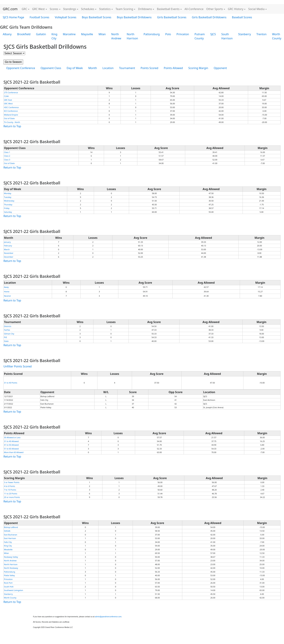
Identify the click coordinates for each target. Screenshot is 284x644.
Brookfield (24, 34)
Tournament (127, 68)
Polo (168, 34)
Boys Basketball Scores (97, 17)
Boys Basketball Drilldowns (134, 17)
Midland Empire (11, 115)
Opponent (220, 68)
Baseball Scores (242, 17)
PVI (5, 337)
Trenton (261, 34)
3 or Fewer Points (12, 482)
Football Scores (39, 17)
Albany (7, 34)
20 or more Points (12, 497)
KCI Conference (11, 111)
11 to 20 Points (11, 494)
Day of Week (75, 68)
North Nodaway (11, 568)
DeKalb (7, 531)
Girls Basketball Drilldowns (209, 17)
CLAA (6, 96)
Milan (102, 34)
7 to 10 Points (10, 490)
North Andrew (116, 36)
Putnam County (200, 36)
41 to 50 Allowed (11, 445)
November (9, 253)
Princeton (183, 34)
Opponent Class (51, 68)
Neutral (7, 296)
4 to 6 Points (10, 486)
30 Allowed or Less (12, 437)
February (8, 246)
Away (6, 287)
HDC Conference (11, 107)
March (7, 249)
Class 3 (7, 160)
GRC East (8, 100)
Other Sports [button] (215, 9)
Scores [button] (54, 9)
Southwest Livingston (14, 590)
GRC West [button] (38, 9)
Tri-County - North (12, 122)
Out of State (9, 118)
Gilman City (9, 334)
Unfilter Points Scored (18, 366)
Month (93, 68)
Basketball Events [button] (168, 9)
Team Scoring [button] (124, 9)
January (7, 242)
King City (54, 36)
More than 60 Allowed (14, 452)
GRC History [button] (236, 9)
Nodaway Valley (11, 557)
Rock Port (8, 583)
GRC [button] (24, 9)
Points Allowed (173, 68)
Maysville (87, 34)
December (9, 257)
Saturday (8, 212)
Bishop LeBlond (11, 527)
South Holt (9, 587)
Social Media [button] (256, 9)
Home (7, 292)
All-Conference (194, 9)
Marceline (69, 34)
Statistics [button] (105, 9)
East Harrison (10, 538)
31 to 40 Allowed (11, 441)
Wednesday (9, 201)
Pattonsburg (152, 34)
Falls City (8, 542)
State (6, 341)
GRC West (8, 104)
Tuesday (8, 197)
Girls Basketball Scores (172, 17)
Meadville (8, 549)
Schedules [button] (88, 9)
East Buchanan (11, 535)
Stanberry (245, 34)
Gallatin (41, 34)
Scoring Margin (198, 68)
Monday (8, 193)
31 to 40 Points (11, 383)
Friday (7, 208)
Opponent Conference (21, 68)
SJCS (213, 34)
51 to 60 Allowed (11, 449)
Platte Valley (9, 575)
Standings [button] (70, 9)
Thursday (8, 205)
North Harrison (132, 36)
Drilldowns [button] (145, 9)
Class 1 (7, 152)
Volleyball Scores (65, 17)
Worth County (10, 598)
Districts (8, 326)
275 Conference (11, 92)
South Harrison (227, 36)
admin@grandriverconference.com (108, 617)
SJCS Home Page (13, 17)
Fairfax (7, 330)
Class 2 (7, 156)
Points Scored (149, 68)
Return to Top (12, 126)
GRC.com (10, 9)
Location (108, 68)
